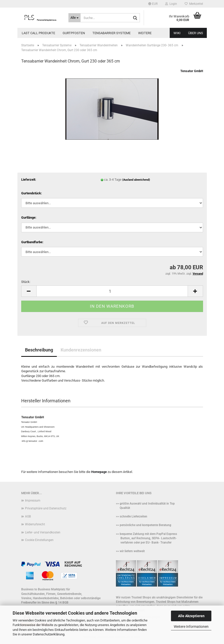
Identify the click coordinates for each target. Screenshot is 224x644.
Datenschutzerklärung (49, 634)
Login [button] (171, 4)
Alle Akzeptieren (191, 616)
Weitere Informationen (191, 627)
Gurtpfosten (74, 33)
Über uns (196, 33)
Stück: (26, 282)
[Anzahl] (112, 291)
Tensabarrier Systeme (111, 33)
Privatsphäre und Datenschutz (46, 508)
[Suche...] (74, 18)
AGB (28, 516)
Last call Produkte (38, 33)
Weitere (145, 33)
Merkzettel (194, 4)
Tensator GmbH (192, 71)
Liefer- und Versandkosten (43, 532)
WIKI (177, 33)
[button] (153, 4)
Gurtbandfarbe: (32, 242)
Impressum (33, 501)
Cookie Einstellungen (39, 540)
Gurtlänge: (29, 217)
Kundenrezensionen (81, 350)
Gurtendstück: (32, 193)
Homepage (99, 472)
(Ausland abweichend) (136, 180)
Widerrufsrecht (35, 524)
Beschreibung (39, 350)
